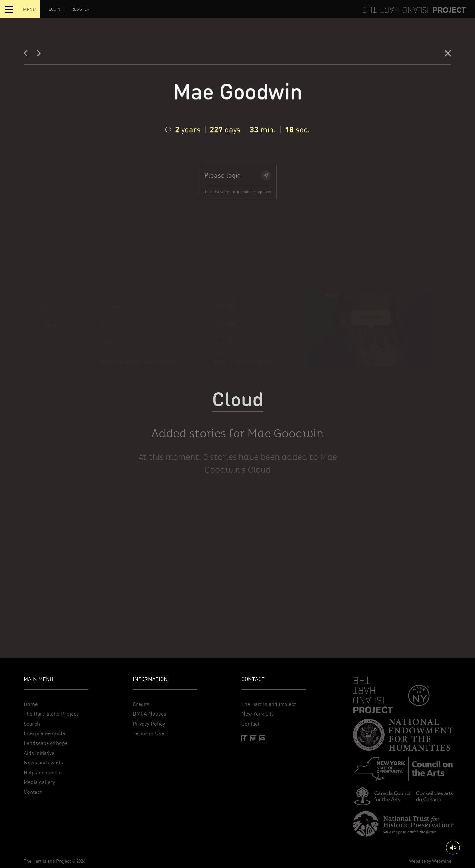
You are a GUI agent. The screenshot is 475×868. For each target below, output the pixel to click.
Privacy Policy (149, 724)
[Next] (39, 55)
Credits (141, 704)
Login (55, 9)
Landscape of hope (46, 743)
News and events (43, 763)
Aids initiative (39, 753)
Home (31, 704)
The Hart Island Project (51, 714)
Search (32, 724)
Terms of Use (148, 733)
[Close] (448, 55)
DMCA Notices (149, 714)
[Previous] (28, 55)
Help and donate (43, 773)
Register (80, 9)
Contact (33, 792)
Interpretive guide (44, 733)
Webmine (442, 861)
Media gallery (39, 782)
